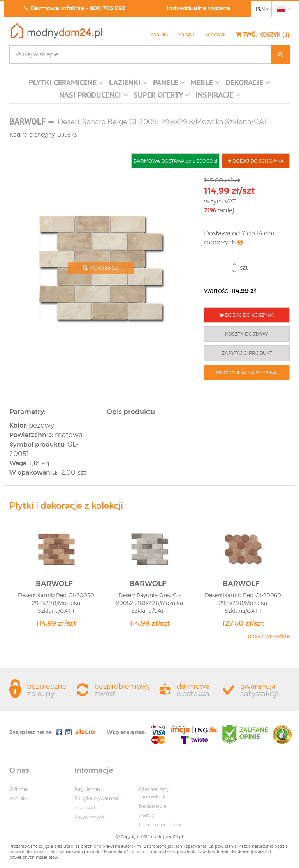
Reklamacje (153, 806)
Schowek (215, 34)
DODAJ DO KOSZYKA (247, 315)
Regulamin (87, 789)
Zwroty (147, 815)
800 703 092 (107, 8)
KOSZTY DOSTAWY (247, 334)
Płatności (85, 808)
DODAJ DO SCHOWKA (256, 161)
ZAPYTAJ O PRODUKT (247, 353)
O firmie (18, 789)
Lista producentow (160, 825)
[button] (66, 84)
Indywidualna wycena (198, 8)
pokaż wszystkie (269, 636)
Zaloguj (187, 34)
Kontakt (159, 34)
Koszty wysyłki (90, 817)
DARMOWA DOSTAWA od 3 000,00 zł (175, 161)
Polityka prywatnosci (98, 798)
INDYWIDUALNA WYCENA (247, 373)
